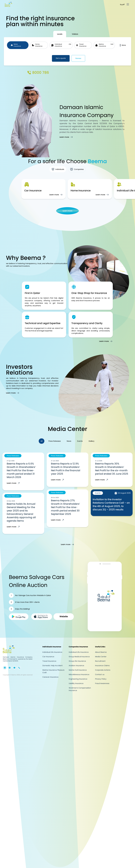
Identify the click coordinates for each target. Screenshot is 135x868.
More (122, 45)
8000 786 (41, 73)
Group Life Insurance (77, 661)
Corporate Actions (103, 670)
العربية (122, 4)
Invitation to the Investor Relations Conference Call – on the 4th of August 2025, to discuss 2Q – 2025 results (111, 504)
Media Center (101, 657)
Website (64, 616)
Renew (78, 58)
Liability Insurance (76, 683)
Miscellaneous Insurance (79, 674)
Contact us (100, 674)
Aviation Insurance (76, 666)
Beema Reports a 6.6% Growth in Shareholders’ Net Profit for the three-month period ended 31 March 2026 (21, 470)
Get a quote (61, 58)
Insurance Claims (102, 666)
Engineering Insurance (78, 679)
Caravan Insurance (50, 677)
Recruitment (100, 661)
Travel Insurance (49, 661)
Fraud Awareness (102, 683)
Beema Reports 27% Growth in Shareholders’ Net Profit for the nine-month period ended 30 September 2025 (65, 507)
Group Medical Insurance (79, 657)
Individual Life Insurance (52, 652)
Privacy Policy (101, 679)
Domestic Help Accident (52, 666)
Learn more (67, 211)
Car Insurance (48, 657)
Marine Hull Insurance (78, 670)
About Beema (101, 652)
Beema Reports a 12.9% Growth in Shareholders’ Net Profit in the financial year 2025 (66, 469)
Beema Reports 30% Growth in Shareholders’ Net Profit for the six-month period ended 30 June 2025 (112, 469)
